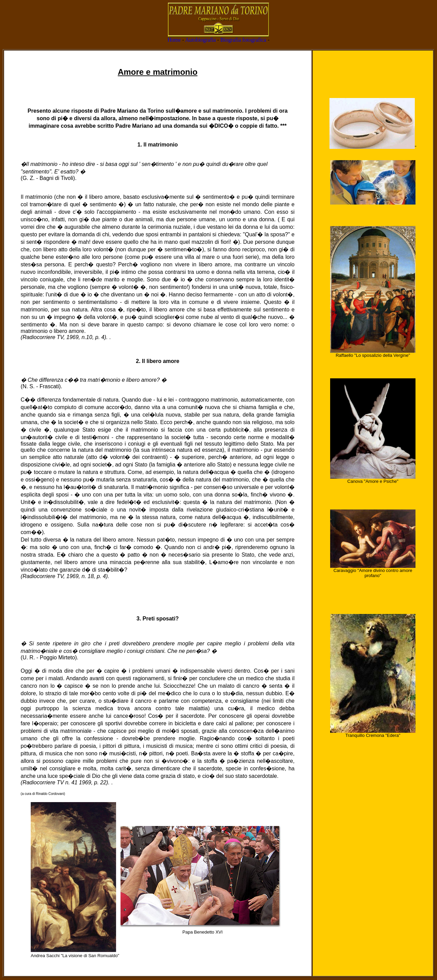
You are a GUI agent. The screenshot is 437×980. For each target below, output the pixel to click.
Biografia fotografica (243, 40)
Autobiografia (200, 40)
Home (174, 40)
